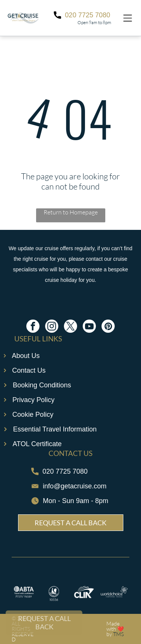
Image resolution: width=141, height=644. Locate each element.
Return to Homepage (71, 212)
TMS (118, 634)
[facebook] (33, 327)
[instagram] (52, 327)
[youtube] (89, 327)
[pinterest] (108, 327)
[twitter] (70, 327)
